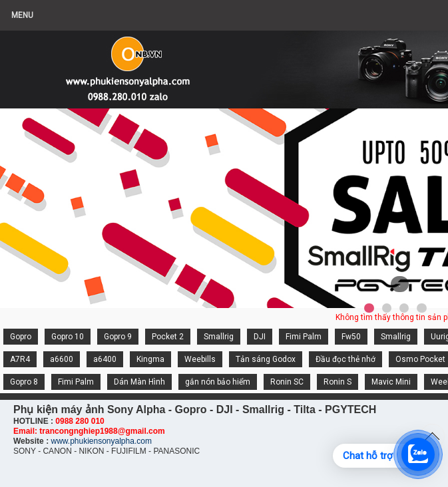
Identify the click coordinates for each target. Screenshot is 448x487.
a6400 (105, 359)
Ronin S (337, 382)
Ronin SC (287, 382)
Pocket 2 (168, 337)
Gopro (21, 337)
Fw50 (351, 337)
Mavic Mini (391, 382)
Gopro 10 (68, 337)
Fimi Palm (304, 337)
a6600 (62, 359)
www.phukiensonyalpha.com (101, 441)
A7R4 (20, 359)
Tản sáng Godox (266, 359)
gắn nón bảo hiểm (218, 382)
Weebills (200, 359)
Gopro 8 (24, 382)
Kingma (150, 359)
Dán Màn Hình (139, 382)
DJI (260, 337)
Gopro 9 (118, 337)
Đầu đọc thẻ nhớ (345, 359)
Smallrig (219, 337)
